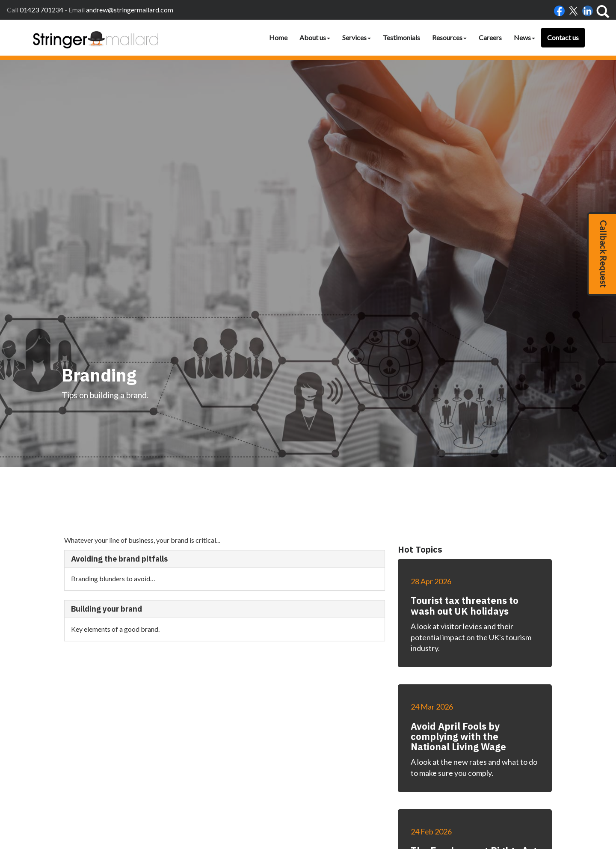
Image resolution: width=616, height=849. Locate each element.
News (524, 37)
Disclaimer (383, 780)
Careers (490, 37)
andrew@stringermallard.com (130, 10)
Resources (449, 37)
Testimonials (401, 37)
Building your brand (107, 377)
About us (315, 37)
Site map (451, 780)
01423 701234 (41, 10)
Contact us (563, 37)
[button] (601, 254)
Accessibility (349, 780)
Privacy (410, 780)
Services (357, 37)
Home (278, 37)
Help (429, 780)
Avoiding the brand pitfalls (119, 327)
